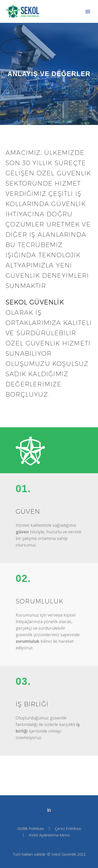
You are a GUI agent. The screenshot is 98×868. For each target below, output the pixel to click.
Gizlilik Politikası (31, 828)
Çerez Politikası (68, 828)
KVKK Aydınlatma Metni (49, 835)
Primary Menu (88, 12)
